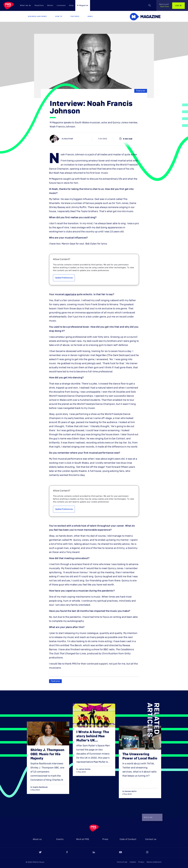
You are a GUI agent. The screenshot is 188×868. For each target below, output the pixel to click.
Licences (61, 6)
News (90, 16)
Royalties (39, 6)
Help (71, 6)
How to (59, 16)
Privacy (141, 862)
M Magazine (83, 6)
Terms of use (122, 862)
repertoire (70, 294)
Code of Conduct (128, 839)
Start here (164, 6)
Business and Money (38, 16)
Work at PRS (83, 839)
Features (75, 16)
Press (105, 839)
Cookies (133, 862)
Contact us (151, 839)
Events (60, 839)
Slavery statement (154, 862)
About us (37, 839)
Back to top (151, 817)
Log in (178, 6)
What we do (26, 6)
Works (50, 6)
